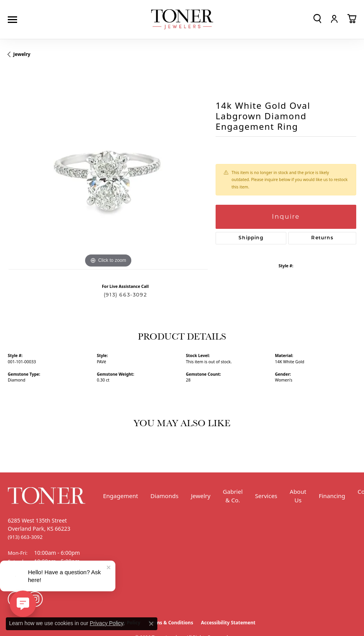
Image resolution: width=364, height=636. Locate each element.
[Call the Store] (25, 537)
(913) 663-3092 (125, 295)
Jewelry (200, 496)
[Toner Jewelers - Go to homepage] (182, 20)
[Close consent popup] (151, 624)
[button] (317, 19)
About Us (298, 496)
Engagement (120, 496)
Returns (322, 238)
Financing (332, 496)
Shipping (251, 238)
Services (266, 496)
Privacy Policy (106, 623)
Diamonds (164, 496)
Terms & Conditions (171, 623)
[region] (108, 170)
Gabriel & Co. (233, 496)
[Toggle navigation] (14, 20)
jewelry (22, 54)
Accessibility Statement (228, 623)
